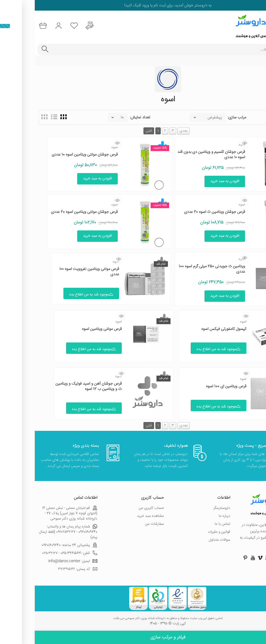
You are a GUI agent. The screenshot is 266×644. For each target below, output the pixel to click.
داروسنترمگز (187, 508)
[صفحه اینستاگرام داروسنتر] (248, 558)
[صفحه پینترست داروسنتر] (211, 558)
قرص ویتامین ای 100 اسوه (191, 386)
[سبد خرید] (8, 26)
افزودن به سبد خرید (190, 181)
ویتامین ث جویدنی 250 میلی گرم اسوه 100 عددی (177, 269)
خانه (259, 61)
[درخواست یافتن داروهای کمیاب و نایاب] (57, 26)
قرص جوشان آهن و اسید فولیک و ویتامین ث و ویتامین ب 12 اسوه (54, 386)
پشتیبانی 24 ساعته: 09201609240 (35, 545)
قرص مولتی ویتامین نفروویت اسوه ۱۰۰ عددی (54, 272)
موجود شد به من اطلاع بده (56, 295)
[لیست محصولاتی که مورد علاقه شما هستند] (41, 26)
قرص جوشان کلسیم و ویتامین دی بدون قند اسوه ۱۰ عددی (176, 155)
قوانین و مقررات (184, 532)
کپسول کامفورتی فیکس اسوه (189, 329)
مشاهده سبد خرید (116, 516)
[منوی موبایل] (259, 26)
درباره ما (190, 516)
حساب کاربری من (117, 508)
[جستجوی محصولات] (140, 50)
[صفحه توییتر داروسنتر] (240, 558)
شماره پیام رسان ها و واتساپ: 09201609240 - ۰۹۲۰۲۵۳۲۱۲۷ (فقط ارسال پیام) (33, 532)
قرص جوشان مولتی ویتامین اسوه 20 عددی (50, 212)
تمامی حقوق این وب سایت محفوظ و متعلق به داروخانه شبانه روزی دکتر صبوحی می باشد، (133, 619)
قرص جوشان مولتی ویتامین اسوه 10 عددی (50, 155)
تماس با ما (188, 524)
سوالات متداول (185, 540)
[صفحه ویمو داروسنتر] (225, 558)
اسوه (207, 145)
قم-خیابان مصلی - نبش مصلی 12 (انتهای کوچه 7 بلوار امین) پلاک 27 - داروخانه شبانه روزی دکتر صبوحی (35, 513)
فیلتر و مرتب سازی (133, 637)
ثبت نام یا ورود (119, 5)
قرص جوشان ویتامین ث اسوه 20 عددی (180, 212)
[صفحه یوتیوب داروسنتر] (218, 558)
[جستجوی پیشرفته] (10, 50)
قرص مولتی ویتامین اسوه (67, 329)
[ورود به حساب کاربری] (25, 26)
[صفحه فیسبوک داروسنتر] (255, 558)
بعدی (149, 131)
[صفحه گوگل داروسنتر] (233, 558)
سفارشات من (120, 524)
